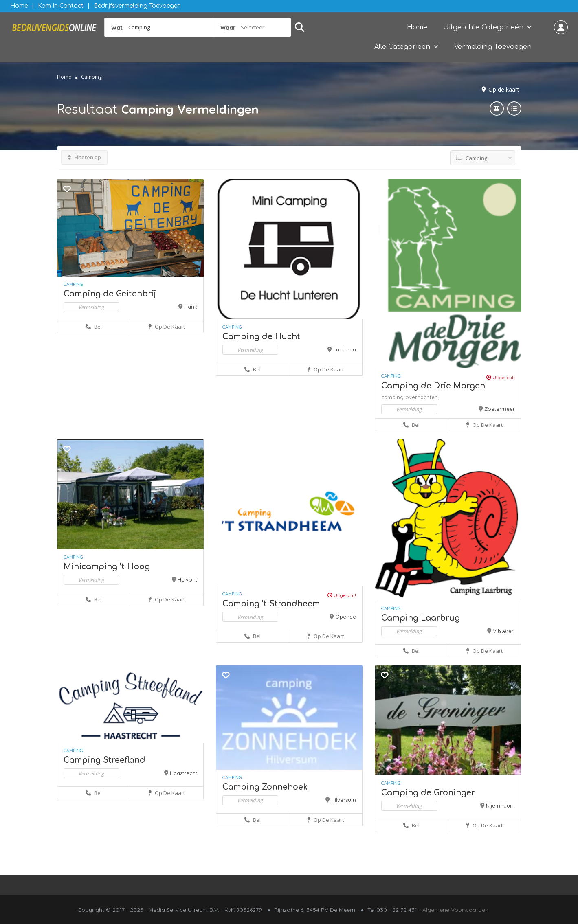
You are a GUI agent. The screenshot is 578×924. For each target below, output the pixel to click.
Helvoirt (187, 579)
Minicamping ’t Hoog (107, 567)
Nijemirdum (500, 805)
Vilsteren (504, 631)
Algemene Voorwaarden (455, 910)
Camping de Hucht (261, 337)
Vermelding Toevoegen (493, 47)
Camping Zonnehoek (265, 787)
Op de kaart (504, 89)
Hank (191, 307)
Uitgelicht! (501, 377)
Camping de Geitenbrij (110, 294)
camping (393, 397)
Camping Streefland (104, 760)
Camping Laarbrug (421, 618)
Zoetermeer (500, 409)
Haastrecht (184, 773)
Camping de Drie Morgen (433, 386)
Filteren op (84, 157)
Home (19, 6)
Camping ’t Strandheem (271, 604)
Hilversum (344, 800)
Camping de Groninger (428, 793)
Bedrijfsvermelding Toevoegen (137, 6)
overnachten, (422, 397)
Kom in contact (61, 6)
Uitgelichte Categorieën (483, 27)
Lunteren (345, 349)
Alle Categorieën (402, 47)
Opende (346, 617)
